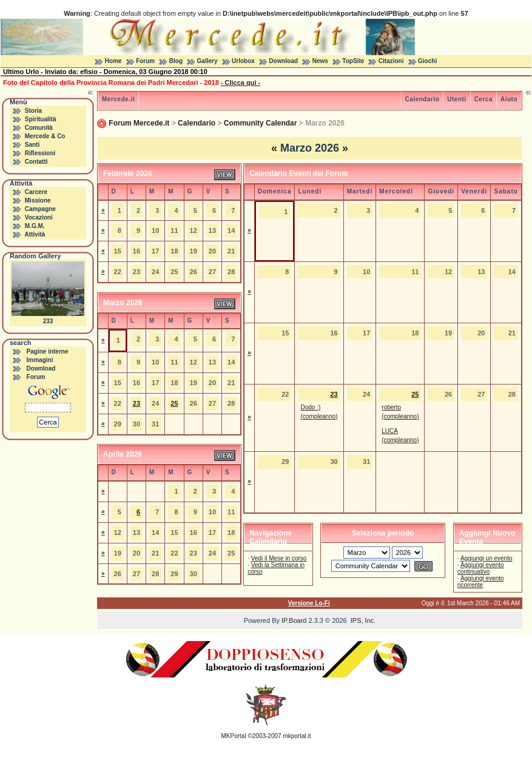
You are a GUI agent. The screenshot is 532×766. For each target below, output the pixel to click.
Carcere (36, 192)
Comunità (39, 128)
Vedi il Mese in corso (279, 558)
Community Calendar (261, 123)
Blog (176, 61)
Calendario (423, 99)
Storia (33, 111)
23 (136, 403)
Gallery (207, 61)
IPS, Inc (362, 620)
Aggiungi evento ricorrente (481, 582)
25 (174, 403)
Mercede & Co (45, 136)
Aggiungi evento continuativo (481, 568)
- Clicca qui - (241, 82)
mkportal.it (297, 736)
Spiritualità (41, 119)
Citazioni (391, 61)
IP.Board (294, 620)
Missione (38, 200)
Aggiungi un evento (487, 558)
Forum (145, 61)
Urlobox (243, 61)
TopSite (353, 61)
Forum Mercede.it (139, 123)
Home (113, 61)
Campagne (40, 209)
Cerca (483, 99)
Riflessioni (40, 153)
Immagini (40, 360)
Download (283, 61)
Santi (32, 145)
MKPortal (234, 736)
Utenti (456, 99)
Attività (35, 234)
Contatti (36, 162)
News (320, 61)
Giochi (427, 61)
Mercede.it (118, 99)
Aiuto (509, 99)
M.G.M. (35, 226)
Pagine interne (48, 351)
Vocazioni (39, 217)
